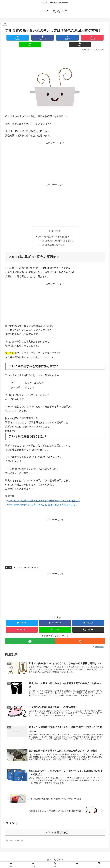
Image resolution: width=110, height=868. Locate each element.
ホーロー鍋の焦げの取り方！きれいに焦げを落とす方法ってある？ (43, 499)
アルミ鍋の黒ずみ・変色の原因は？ (54, 230)
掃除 (9, 561)
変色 (27, 561)
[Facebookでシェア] (30, 38)
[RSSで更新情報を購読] (80, 635)
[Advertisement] (55, 52)
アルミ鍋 (18, 561)
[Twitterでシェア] (14, 38)
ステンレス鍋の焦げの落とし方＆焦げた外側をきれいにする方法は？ (44, 494)
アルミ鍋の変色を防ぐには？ (53, 238)
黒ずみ (35, 561)
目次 (51, 224)
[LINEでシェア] (80, 38)
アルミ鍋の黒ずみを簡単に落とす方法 (57, 234)
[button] (96, 38)
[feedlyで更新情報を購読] (30, 635)
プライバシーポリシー (55, 860)
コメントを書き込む (55, 829)
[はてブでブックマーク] (47, 38)
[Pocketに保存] (63, 38)
